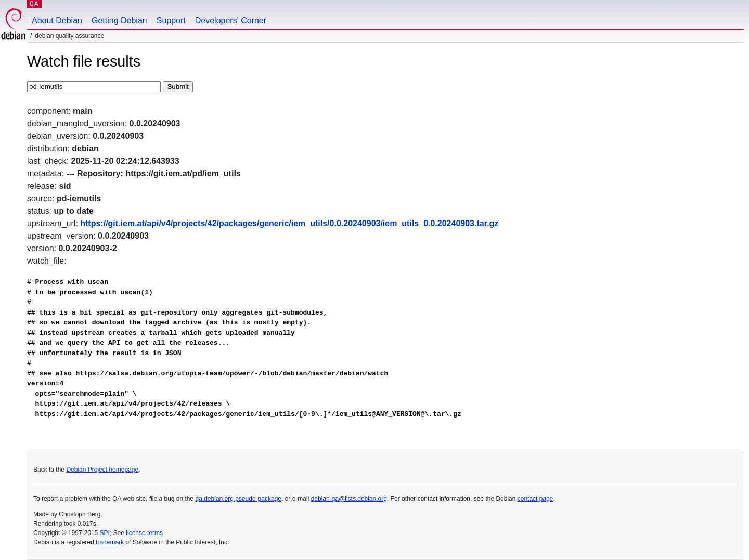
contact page (535, 499)
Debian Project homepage (102, 470)
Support (171, 21)
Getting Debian (119, 21)
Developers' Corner (231, 21)
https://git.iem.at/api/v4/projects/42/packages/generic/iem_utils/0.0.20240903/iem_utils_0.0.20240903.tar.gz (289, 223)
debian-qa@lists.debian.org (349, 499)
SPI (105, 533)
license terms (144, 533)
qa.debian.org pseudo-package (238, 499)
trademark (110, 542)
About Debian (57, 21)
